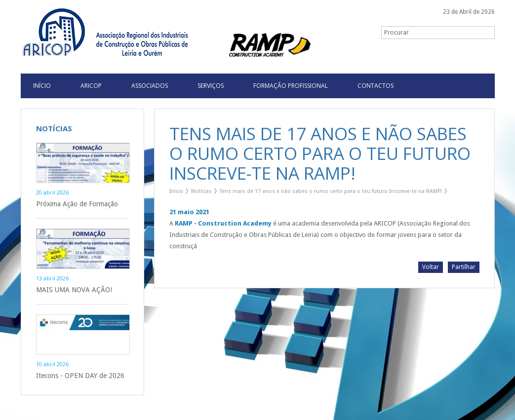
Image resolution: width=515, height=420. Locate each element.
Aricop (91, 86)
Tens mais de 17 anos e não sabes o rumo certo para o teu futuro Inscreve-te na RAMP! (331, 191)
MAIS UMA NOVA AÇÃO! (74, 290)
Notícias (201, 191)
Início (176, 191)
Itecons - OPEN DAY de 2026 (80, 376)
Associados (150, 86)
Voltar (431, 267)
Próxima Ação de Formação (77, 204)
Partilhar (464, 267)
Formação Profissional (291, 86)
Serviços (211, 86)
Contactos (376, 86)
